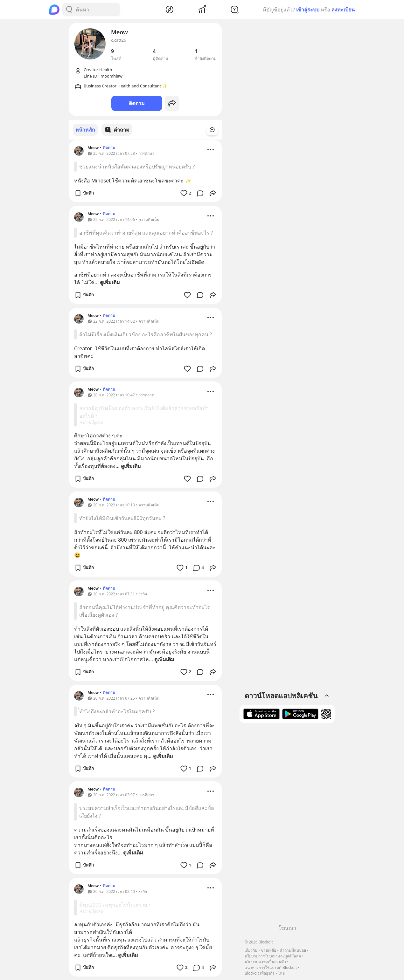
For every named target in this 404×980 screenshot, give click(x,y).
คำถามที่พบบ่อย (293, 950)
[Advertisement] (287, 826)
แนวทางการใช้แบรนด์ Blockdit (271, 967)
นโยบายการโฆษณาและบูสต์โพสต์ (273, 956)
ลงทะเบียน (343, 10)
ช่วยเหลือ (268, 950)
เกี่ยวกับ (251, 950)
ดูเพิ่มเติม (110, 282)
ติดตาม (137, 103)
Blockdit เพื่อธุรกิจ (260, 973)
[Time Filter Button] (216, 130)
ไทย (281, 973)
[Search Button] (69, 10)
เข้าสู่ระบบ (308, 10)
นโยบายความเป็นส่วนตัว (265, 962)
